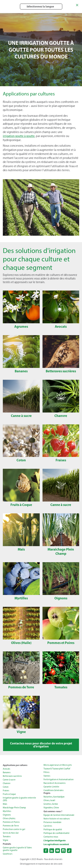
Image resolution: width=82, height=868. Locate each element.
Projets (47, 793)
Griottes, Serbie (51, 804)
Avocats (6, 769)
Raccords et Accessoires (54, 783)
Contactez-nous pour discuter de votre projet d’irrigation (41, 745)
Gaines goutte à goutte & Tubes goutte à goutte (17, 849)
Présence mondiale (52, 822)
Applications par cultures (15, 765)
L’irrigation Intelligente (55, 840)
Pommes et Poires (11, 822)
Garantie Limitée (51, 787)
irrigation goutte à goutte (19, 136)
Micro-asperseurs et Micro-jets (58, 765)
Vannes (47, 776)
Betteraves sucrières (12, 776)
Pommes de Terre (11, 826)
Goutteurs (8, 854)
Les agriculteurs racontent (56, 844)
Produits (7, 844)
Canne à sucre (9, 780)
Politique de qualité (53, 830)
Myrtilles (7, 811)
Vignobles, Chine (51, 808)
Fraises (6, 791)
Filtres (46, 772)
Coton (6, 787)
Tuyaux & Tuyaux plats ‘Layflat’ (57, 769)
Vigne (6, 840)
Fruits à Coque (9, 794)
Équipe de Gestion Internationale (59, 815)
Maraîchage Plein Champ (14, 808)
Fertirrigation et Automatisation (59, 779)
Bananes (7, 772)
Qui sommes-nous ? (53, 811)
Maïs (5, 804)
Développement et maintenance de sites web (41, 864)
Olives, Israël (49, 800)
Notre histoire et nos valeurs (57, 819)
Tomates (7, 837)
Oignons (7, 815)
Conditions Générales (53, 790)
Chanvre (7, 783)
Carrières (48, 826)
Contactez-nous (51, 837)
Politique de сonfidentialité (57, 833)
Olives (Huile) (9, 818)
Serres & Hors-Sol (11, 833)
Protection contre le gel (14, 829)
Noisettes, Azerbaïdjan (54, 797)
